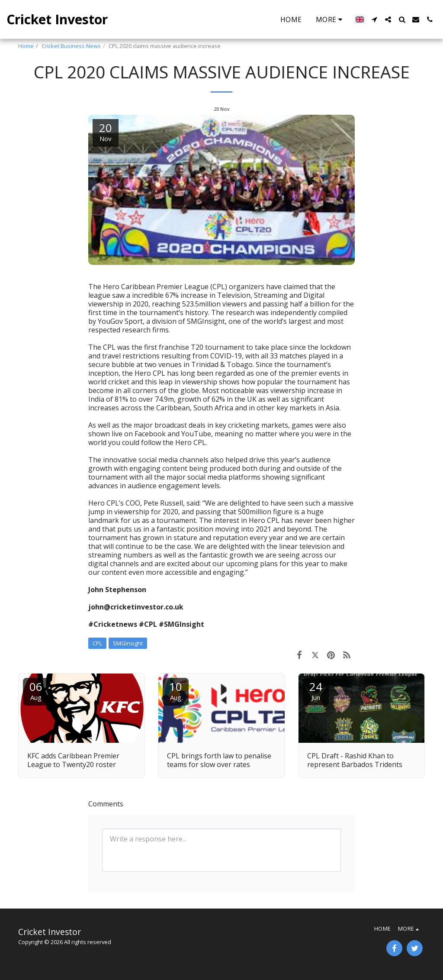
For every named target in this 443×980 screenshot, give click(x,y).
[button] (374, 19)
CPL (97, 643)
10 (176, 690)
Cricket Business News (71, 46)
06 (36, 690)
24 (316, 690)
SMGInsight (128, 643)
